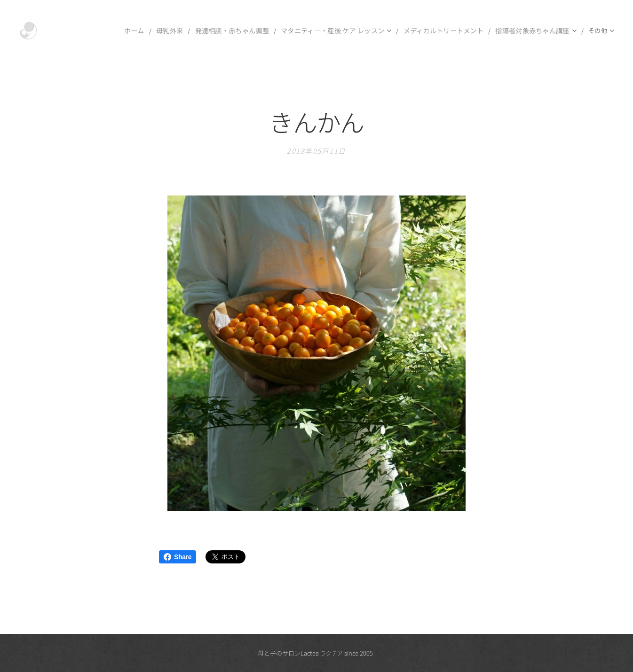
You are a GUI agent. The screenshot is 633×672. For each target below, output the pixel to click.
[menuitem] (112, 31)
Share (178, 557)
